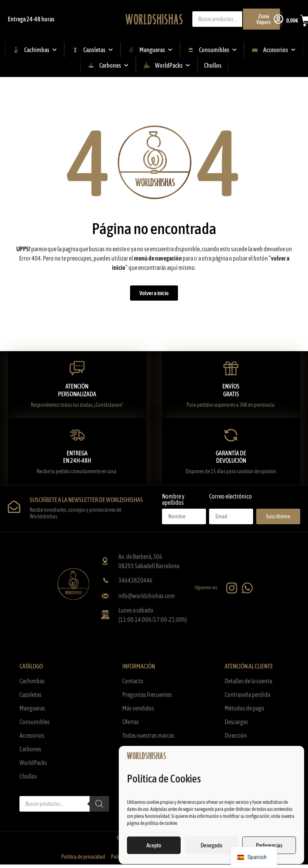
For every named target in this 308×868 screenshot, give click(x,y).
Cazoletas (31, 695)
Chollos (28, 776)
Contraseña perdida (247, 695)
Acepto (154, 845)
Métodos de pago (245, 708)
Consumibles (35, 722)
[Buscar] (99, 804)
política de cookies (161, 823)
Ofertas (131, 722)
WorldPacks (33, 763)
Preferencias (269, 845)
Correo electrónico (231, 496)
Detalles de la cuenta (248, 681)
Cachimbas (32, 681)
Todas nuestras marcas (148, 735)
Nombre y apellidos (173, 500)
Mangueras (32, 708)
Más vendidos (138, 708)
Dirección (236, 735)
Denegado (211, 845)
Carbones (30, 749)
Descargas (236, 722)
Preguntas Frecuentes (147, 695)
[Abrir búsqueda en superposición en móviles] (237, 19)
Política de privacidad (83, 857)
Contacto (133, 681)
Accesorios (32, 735)
